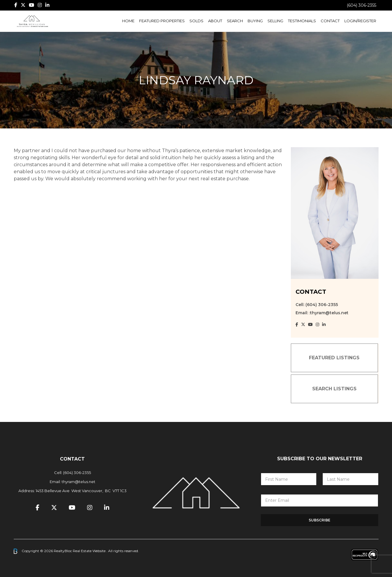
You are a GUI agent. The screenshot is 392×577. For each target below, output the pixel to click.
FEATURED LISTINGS (334, 358)
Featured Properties (162, 21)
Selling (275, 21)
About (215, 21)
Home (128, 21)
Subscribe (320, 520)
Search (235, 21)
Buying (255, 21)
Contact (330, 21)
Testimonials (302, 21)
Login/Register (360, 21)
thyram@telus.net (78, 482)
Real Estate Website (90, 551)
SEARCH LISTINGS (334, 389)
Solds (196, 21)
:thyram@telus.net (329, 313)
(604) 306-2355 (361, 5)
